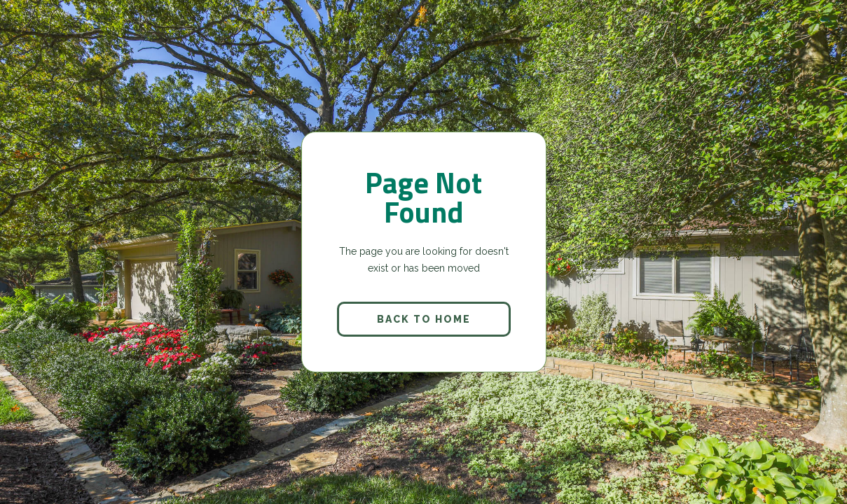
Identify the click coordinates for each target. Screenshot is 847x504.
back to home (424, 319)
